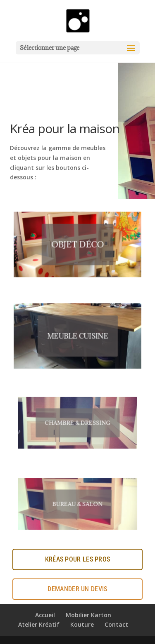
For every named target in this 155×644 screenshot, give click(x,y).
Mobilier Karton (88, 615)
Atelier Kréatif (39, 624)
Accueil (45, 615)
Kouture (82, 624)
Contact (116, 624)
